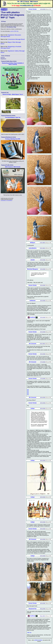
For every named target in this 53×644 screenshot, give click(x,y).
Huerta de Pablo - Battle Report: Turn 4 (13, 94)
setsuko (33, 260)
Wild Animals (13, 167)
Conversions (16, 39)
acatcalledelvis (33, 248)
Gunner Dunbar (33, 9)
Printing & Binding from (13, 139)
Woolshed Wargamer (33, 269)
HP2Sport (33, 243)
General (3, 58)
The (13, 117)
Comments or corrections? (7, 201)
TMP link (29, 633)
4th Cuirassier (33, 344)
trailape (33, 408)
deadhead (33, 317)
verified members (38, 640)
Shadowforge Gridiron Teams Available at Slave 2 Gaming (13, 64)
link (28, 80)
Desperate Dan (33, 609)
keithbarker (33, 301)
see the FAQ (14, 31)
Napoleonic (3, 59)
